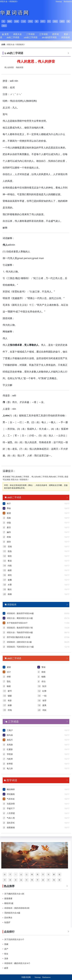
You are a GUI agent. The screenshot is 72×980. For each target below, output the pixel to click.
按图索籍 (11, 828)
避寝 (9, 667)
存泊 (43, 681)
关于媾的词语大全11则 (14, 894)
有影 (10, 701)
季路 (9, 508)
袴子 (9, 504)
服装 (10, 21)
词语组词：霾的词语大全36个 (17, 963)
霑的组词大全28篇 (12, 913)
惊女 (6, 954)
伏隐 (9, 523)
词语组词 (13, 2)
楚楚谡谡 (8, 899)
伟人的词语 (9, 67)
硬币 (10, 691)
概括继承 (11, 789)
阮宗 (44, 686)
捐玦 (9, 542)
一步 (23, 21)
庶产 (6, 949)
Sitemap (59, 2)
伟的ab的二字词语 (56, 477)
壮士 (4, 26)
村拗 (9, 537)
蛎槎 (9, 686)
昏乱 (9, 681)
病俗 (43, 672)
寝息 (10, 556)
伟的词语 (20, 67)
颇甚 (10, 570)
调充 (10, 575)
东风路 (10, 745)
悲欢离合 (8, 918)
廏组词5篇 (9, 903)
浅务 (6, 959)
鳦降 (44, 691)
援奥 (44, 705)
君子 (43, 21)
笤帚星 (10, 764)
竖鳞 (6, 944)
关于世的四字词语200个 (17, 623)
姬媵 (10, 705)
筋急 (10, 551)
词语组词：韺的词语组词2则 (17, 908)
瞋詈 (6, 968)
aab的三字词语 (31, 37)
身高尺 (10, 740)
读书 (62, 21)
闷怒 (10, 566)
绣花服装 (11, 794)
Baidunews (68, 2)
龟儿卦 (10, 769)
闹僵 (10, 594)
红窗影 (10, 749)
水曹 (10, 585)
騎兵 (10, 589)
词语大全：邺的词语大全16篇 (20, 618)
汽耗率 (10, 759)
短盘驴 (7, 922)
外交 (55, 21)
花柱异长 (11, 823)
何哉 (10, 710)
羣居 (10, 561)
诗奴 (44, 710)
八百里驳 (11, 813)
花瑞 (10, 547)
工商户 (10, 730)
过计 (9, 672)
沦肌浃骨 (11, 804)
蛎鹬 (43, 677)
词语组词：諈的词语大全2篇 (19, 642)
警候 (43, 667)
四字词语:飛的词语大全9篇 (19, 637)
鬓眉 (9, 513)
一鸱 (44, 696)
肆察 (9, 677)
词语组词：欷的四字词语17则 (20, 628)
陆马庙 (10, 735)
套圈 (10, 580)
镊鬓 (10, 696)
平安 (30, 21)
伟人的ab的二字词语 (40, 477)
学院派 (10, 754)
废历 (9, 527)
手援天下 (11, 808)
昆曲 (9, 518)
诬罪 (44, 701)
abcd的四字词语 (49, 37)
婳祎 (9, 532)
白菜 (17, 21)
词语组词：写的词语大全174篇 (20, 647)
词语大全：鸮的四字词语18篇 (20, 632)
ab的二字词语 (13, 37)
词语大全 (4, 2)
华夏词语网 (15, 13)
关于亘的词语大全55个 (14, 939)
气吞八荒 (11, 818)
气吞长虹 (11, 799)
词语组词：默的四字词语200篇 (20, 613)
